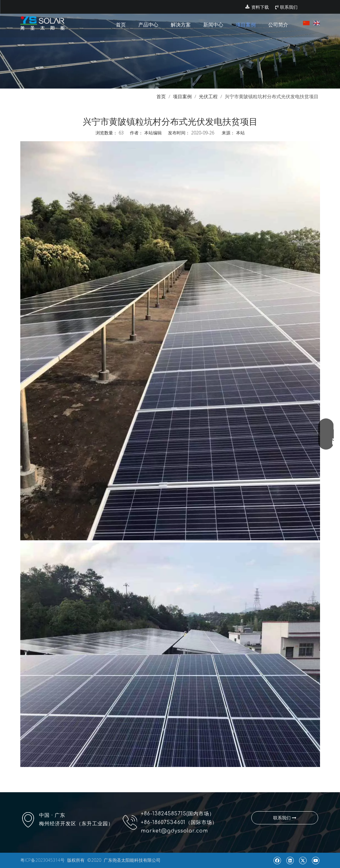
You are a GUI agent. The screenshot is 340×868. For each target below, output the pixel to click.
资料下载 (257, 7)
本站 (240, 133)
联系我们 (286, 7)
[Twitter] (303, 860)
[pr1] (170, 44)
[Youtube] (315, 860)
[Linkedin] (290, 860)
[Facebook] (277, 860)
